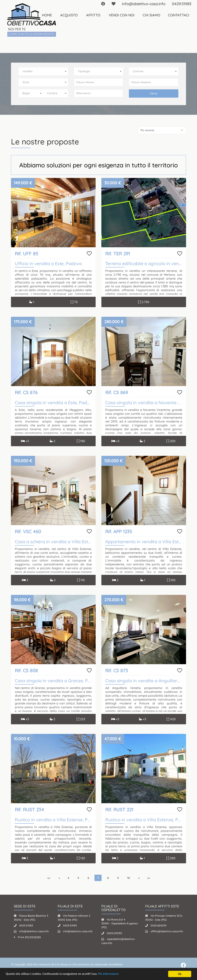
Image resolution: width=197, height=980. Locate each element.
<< (49, 878)
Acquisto (69, 15)
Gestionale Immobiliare (109, 964)
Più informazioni (114, 974)
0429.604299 (159, 925)
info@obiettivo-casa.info (34, 931)
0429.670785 (114, 933)
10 (128, 878)
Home (47, 15)
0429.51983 (26, 925)
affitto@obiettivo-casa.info (167, 931)
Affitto (93, 15)
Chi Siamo (152, 15)
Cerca (154, 93)
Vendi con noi (122, 15)
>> (149, 878)
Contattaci (179, 15)
